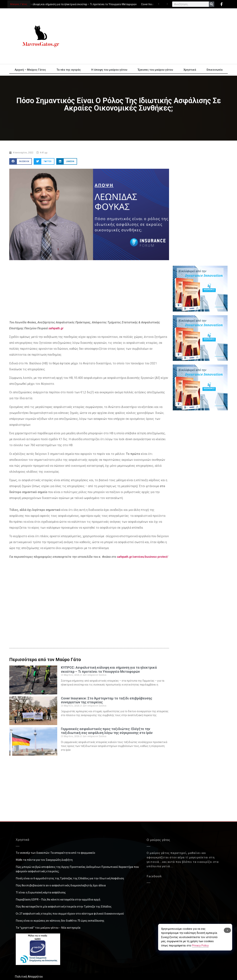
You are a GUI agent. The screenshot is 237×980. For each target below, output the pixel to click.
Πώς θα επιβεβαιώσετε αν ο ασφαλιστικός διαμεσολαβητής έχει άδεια (61, 885)
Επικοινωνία (215, 70)
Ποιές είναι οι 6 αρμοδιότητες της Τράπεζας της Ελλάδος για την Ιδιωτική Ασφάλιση (70, 878)
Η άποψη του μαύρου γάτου (109, 70)
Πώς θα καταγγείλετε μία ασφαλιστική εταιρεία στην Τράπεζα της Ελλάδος (64, 906)
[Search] (212, 4)
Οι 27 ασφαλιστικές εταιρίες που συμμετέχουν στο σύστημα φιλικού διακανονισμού (70, 913)
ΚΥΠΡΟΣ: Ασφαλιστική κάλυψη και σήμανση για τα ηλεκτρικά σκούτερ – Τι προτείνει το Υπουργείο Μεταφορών (71, 4)
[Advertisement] (152, 36)
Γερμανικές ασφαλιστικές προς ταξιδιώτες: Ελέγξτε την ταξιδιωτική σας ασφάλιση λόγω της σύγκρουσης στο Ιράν (107, 731)
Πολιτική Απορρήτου (29, 977)
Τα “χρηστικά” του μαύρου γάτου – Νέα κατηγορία (48, 928)
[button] (21, 161)
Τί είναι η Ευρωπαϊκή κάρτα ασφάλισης (41, 892)
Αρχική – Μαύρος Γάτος (30, 70)
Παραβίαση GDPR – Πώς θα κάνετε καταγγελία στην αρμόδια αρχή (58, 899)
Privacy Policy (200, 946)
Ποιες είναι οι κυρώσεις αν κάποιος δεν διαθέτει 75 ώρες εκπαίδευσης (60, 920)
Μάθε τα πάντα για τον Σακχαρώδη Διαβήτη (44, 860)
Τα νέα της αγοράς (69, 70)
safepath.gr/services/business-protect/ (143, 557)
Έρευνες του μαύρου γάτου (155, 70)
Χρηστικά (190, 70)
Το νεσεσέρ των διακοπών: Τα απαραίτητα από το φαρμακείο (55, 853)
